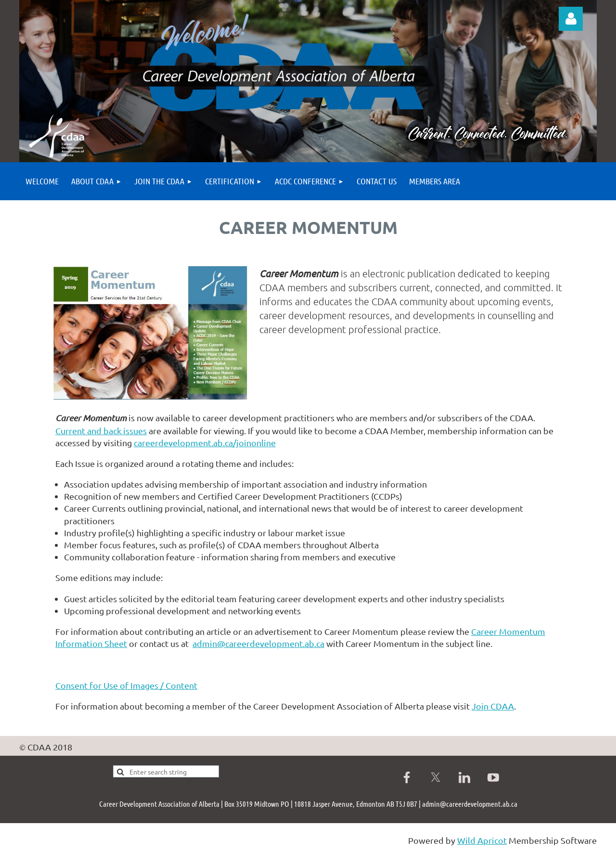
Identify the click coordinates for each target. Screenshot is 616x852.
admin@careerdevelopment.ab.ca (258, 643)
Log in (571, 19)
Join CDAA (493, 706)
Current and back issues (101, 431)
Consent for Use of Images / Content (126, 685)
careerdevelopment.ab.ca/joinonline (205, 443)
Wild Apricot (482, 840)
